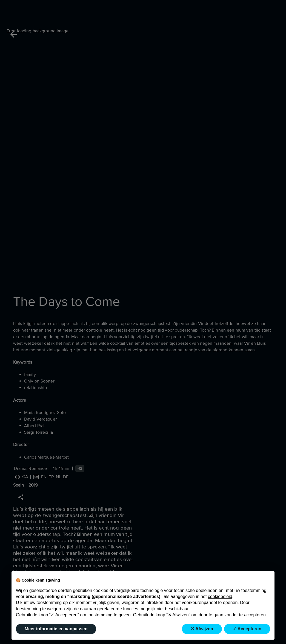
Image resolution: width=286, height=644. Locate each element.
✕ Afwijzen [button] (202, 629)
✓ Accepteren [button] (247, 629)
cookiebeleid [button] (220, 596)
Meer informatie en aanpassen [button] (56, 629)
